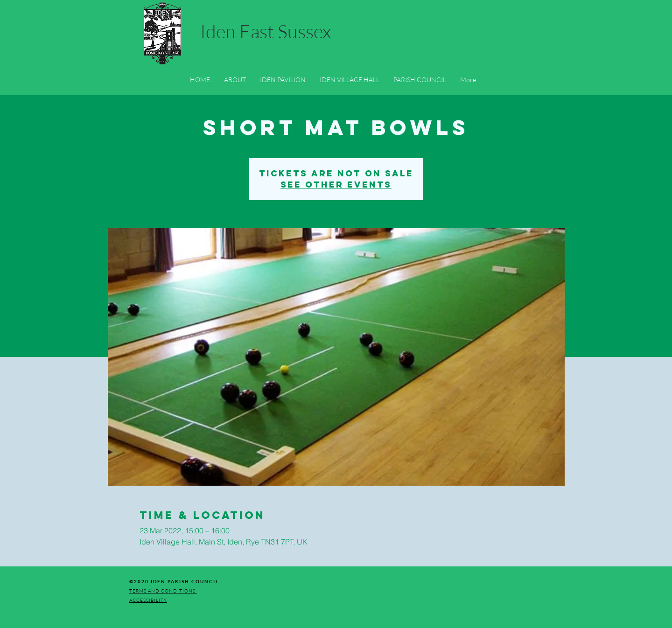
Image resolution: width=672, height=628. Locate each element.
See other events (336, 185)
